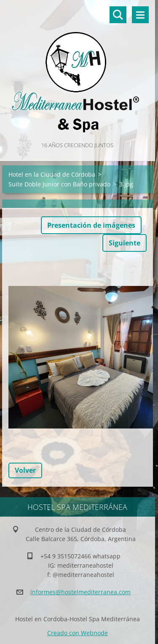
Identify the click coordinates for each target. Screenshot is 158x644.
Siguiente (125, 243)
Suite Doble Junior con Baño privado (59, 184)
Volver (25, 470)
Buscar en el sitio (118, 15)
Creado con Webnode (78, 633)
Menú (140, 15)
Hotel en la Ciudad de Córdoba (52, 174)
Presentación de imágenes (91, 225)
